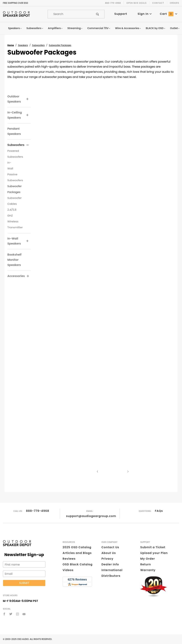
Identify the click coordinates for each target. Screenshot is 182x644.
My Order (148, 559)
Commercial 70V (99, 28)
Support (121, 14)
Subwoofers (35, 28)
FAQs (159, 511)
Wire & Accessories (128, 28)
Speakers (15, 28)
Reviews (69, 559)
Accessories (16, 276)
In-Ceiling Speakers (15, 115)
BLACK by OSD (156, 28)
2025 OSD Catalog (77, 547)
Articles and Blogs (77, 553)
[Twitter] (11, 614)
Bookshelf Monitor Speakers (14, 260)
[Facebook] (4, 614)
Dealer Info (110, 564)
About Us (109, 553)
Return (146, 564)
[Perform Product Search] (97, 14)
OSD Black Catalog (78, 564)
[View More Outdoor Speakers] (27, 99)
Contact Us (110, 547)
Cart (168, 14)
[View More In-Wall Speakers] (27, 241)
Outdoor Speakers (14, 99)
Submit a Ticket (153, 547)
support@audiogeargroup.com (91, 516)
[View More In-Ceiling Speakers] (27, 115)
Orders (174, 3)
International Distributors (112, 573)
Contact (158, 3)
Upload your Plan (154, 553)
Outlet (175, 28)
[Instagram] (18, 614)
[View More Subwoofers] (28, 145)
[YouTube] (24, 614)
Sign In (145, 14)
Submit (24, 583)
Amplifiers (55, 28)
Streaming (75, 28)
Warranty (148, 570)
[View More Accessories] (28, 276)
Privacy (107, 559)
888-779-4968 (38, 511)
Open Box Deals (136, 3)
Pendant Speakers (14, 131)
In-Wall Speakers (14, 241)
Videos (68, 570)
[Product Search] (69, 14)
